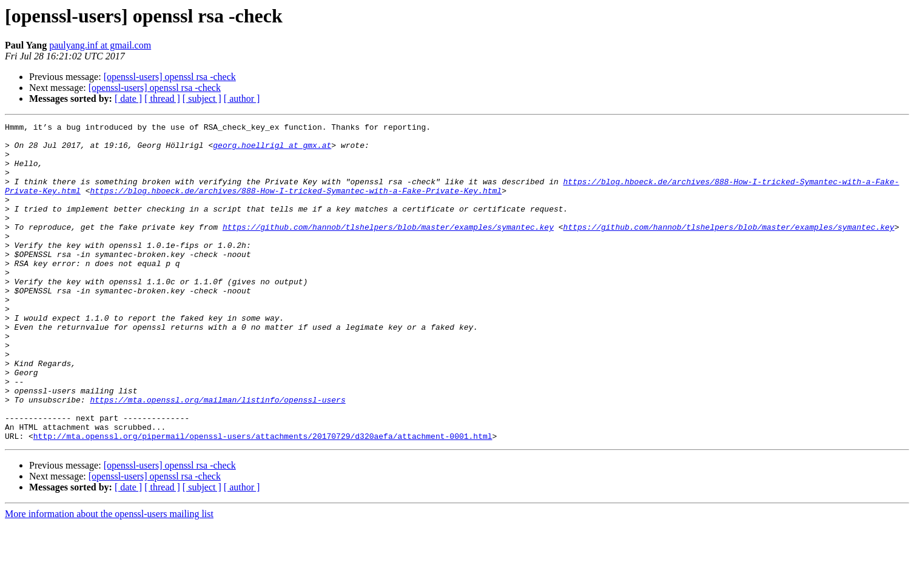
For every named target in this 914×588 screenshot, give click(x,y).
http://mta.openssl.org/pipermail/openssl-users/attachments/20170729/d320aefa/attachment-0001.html (263, 499)
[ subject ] (202, 99)
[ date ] (128, 99)
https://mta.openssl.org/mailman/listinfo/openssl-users (217, 456)
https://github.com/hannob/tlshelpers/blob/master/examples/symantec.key (388, 249)
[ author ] (242, 99)
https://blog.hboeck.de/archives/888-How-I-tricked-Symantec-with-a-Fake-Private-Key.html (296, 205)
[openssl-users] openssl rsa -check (170, 77)
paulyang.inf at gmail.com (100, 45)
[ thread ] (162, 99)
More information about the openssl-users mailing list (109, 577)
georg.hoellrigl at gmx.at (272, 150)
